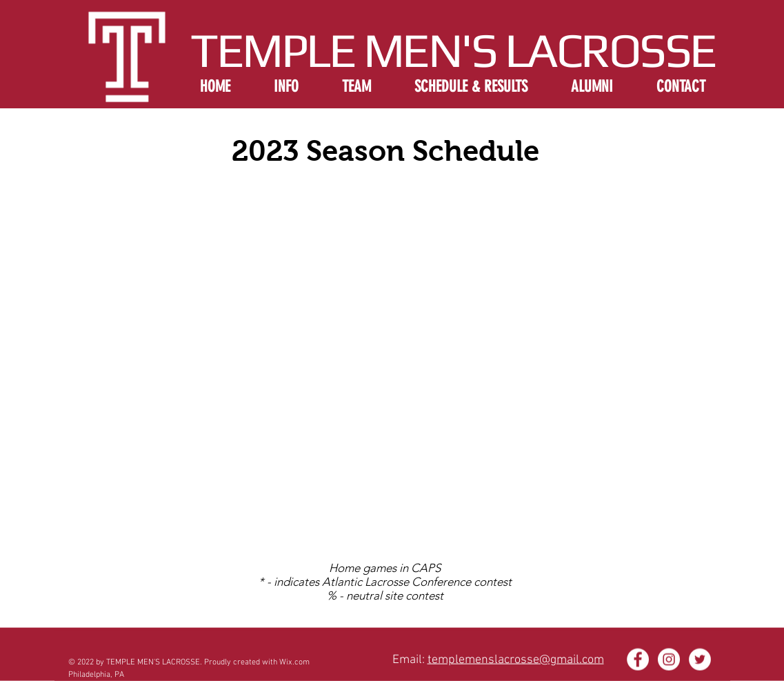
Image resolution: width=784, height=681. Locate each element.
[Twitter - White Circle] (700, 660)
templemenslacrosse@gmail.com (516, 660)
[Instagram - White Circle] (669, 660)
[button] (287, 85)
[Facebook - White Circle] (638, 660)
